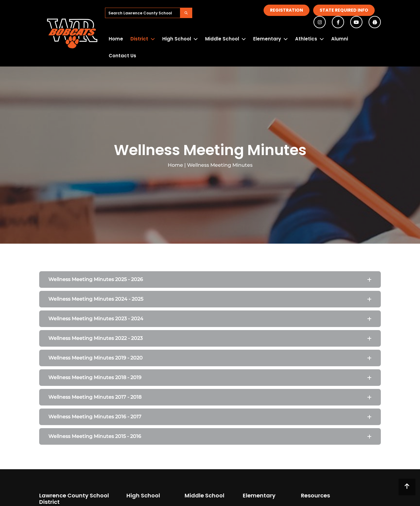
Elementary (267, 39)
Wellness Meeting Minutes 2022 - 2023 (96, 338)
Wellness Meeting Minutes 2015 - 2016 (95, 436)
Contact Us (122, 56)
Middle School (222, 39)
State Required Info (344, 10)
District (139, 39)
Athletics (306, 39)
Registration (287, 10)
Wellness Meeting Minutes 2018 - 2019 (95, 377)
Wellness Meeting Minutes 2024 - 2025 (96, 299)
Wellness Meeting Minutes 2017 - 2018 (95, 397)
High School (177, 39)
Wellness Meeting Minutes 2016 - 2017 (95, 417)
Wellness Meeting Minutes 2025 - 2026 (96, 279)
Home (116, 39)
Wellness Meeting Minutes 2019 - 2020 (96, 358)
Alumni (340, 39)
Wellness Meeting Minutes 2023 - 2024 (96, 319)
